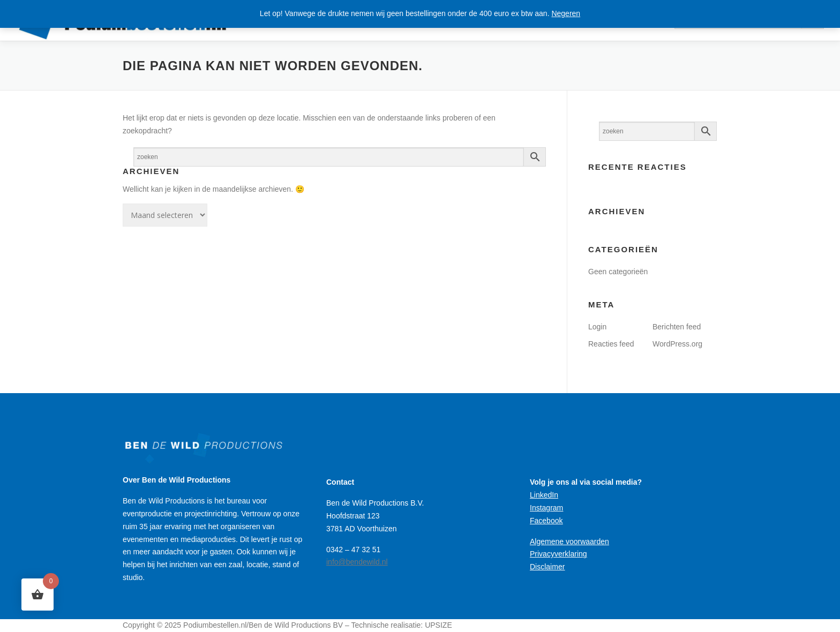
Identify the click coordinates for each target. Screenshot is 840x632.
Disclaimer (547, 567)
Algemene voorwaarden (569, 541)
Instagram (546, 508)
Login (597, 327)
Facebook (546, 521)
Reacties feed (611, 344)
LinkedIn (544, 495)
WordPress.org (677, 344)
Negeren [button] (566, 13)
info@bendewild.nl (357, 562)
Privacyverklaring (558, 554)
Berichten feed (677, 327)
